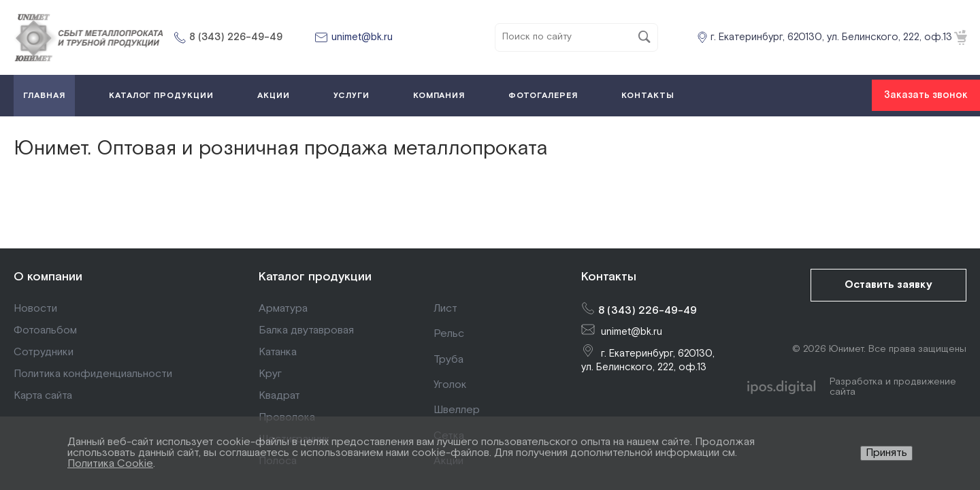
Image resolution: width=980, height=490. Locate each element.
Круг (270, 374)
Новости (35, 309)
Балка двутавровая (306, 330)
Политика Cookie (110, 464)
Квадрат (279, 396)
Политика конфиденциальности (93, 374)
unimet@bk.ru (362, 37)
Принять (886, 453)
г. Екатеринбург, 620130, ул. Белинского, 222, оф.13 (831, 37)
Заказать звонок (926, 95)
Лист (445, 309)
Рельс (449, 334)
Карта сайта (43, 396)
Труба (448, 360)
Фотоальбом (45, 330)
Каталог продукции (315, 277)
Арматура (283, 309)
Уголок (450, 385)
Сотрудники (44, 352)
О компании (48, 277)
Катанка (278, 352)
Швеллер (457, 410)
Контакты (609, 277)
